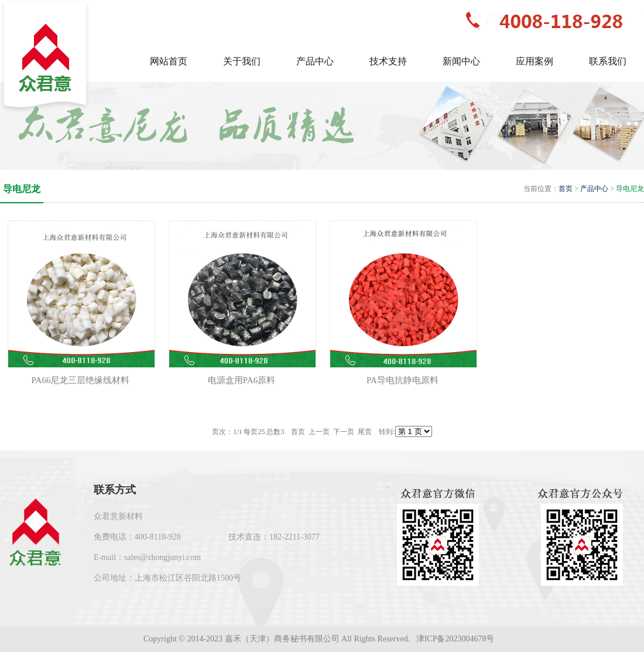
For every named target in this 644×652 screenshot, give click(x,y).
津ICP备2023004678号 (456, 639)
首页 (566, 189)
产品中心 (594, 189)
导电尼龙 (630, 189)
